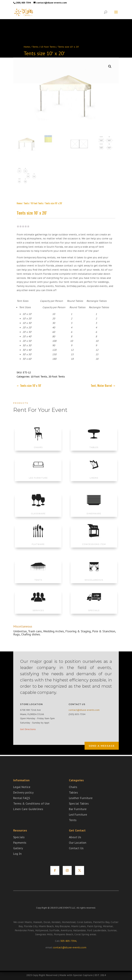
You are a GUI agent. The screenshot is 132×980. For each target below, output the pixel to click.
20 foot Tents (57, 372)
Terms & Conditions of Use (31, 811)
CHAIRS (38, 444)
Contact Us (76, 855)
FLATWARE (38, 540)
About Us (75, 844)
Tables (73, 800)
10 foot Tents (48, 47)
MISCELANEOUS (94, 576)
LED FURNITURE (38, 474)
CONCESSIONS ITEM (94, 540)
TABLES (94, 444)
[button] (110, 62)
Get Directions (28, 729)
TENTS (38, 576)
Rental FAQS (22, 805)
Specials (19, 844)
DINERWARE (94, 510)
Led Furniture (78, 822)
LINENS (94, 474)
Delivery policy (23, 800)
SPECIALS (94, 607)
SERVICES (38, 607)
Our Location (78, 850)
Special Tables (79, 811)
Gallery (18, 855)
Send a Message (102, 746)
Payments (20, 850)
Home (27, 47)
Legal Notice (22, 794)
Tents (35, 47)
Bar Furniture (78, 816)
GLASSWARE (38, 510)
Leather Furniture (81, 805)
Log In (17, 861)
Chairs (73, 794)
